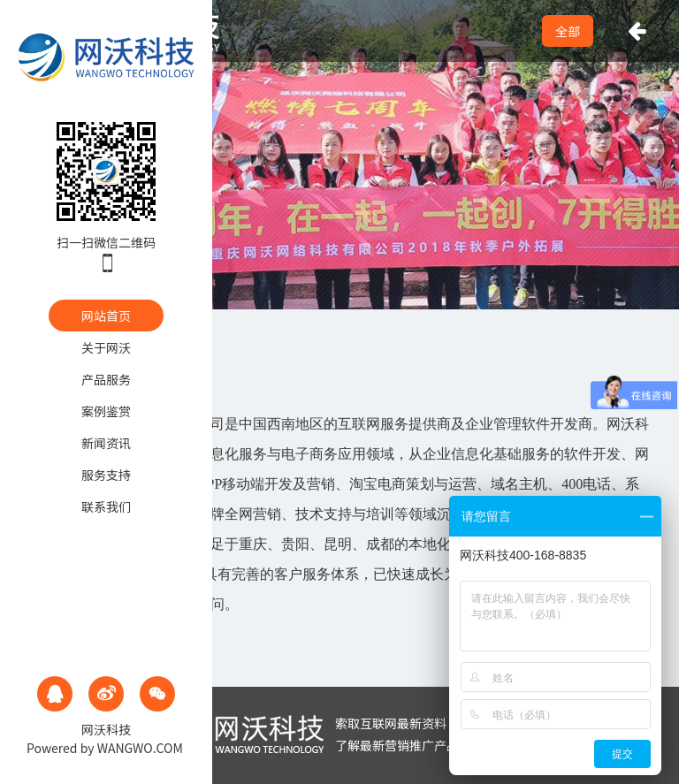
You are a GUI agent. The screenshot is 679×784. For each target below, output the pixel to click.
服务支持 (106, 475)
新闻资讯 (106, 443)
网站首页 (106, 316)
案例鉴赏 (106, 411)
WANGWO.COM (140, 748)
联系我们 (106, 506)
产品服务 (106, 379)
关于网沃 (106, 347)
